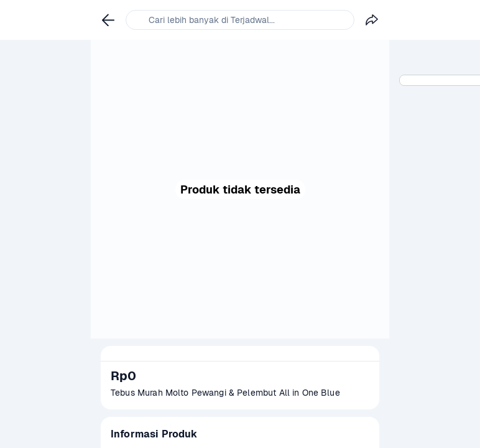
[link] (108, 20)
